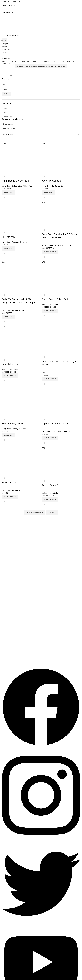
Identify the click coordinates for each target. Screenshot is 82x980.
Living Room (6, 621)
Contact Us (5, 569)
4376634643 (6, 650)
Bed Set (4, 624)
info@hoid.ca (6, 657)
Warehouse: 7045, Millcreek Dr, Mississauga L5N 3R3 (19, 654)
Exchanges (5, 577)
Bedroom (5, 617)
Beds (3, 628)
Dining (4, 632)
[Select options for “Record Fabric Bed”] (50, 499)
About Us (5, 566)
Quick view (50, 504)
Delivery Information (8, 573)
